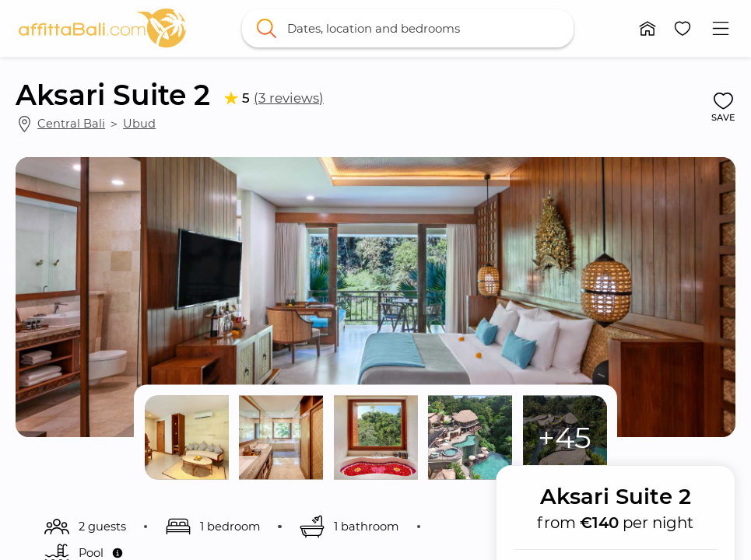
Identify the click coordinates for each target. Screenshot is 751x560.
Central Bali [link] (71, 124)
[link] (102, 28)
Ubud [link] (139, 124)
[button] (648, 28)
